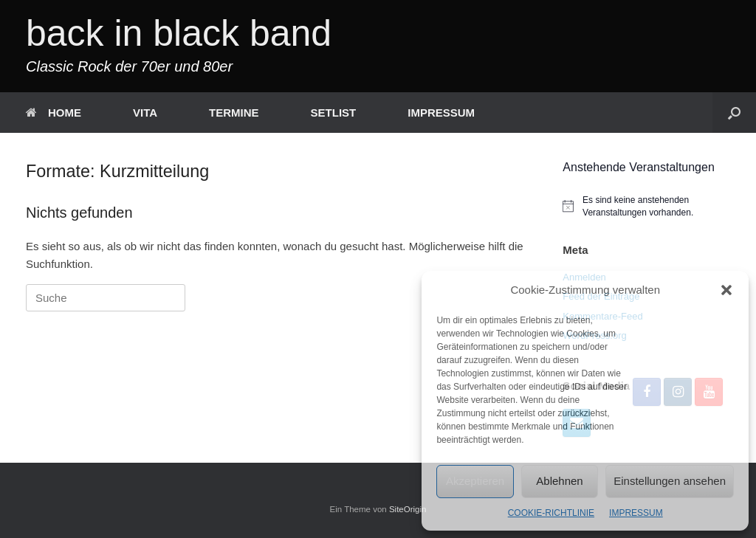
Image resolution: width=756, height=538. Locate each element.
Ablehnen (559, 481)
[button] (726, 290)
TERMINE (234, 113)
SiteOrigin (408, 509)
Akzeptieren (475, 481)
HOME (54, 113)
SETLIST (334, 113)
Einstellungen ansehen (670, 481)
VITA (145, 113)
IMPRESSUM (636, 513)
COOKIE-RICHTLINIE (551, 513)
